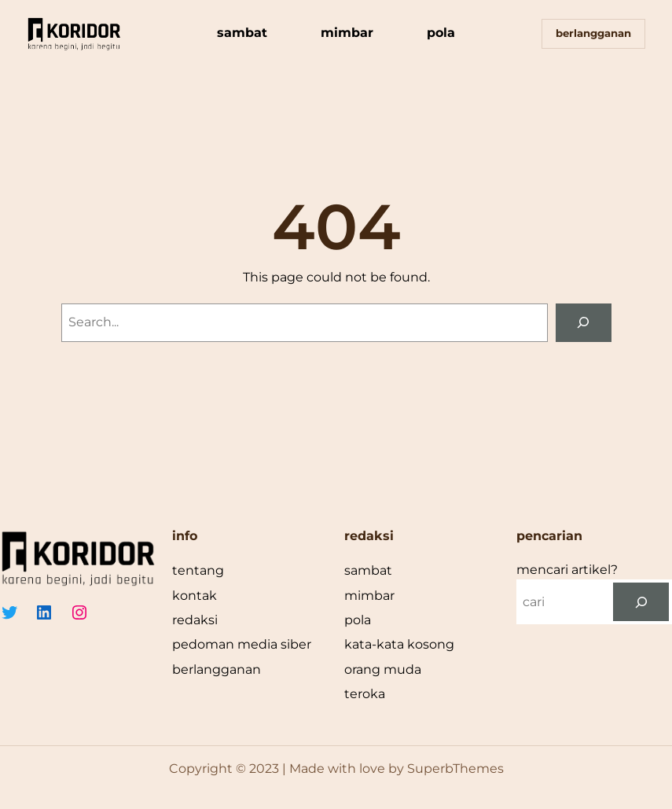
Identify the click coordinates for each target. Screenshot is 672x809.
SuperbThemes (455, 769)
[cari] (641, 602)
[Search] (584, 323)
